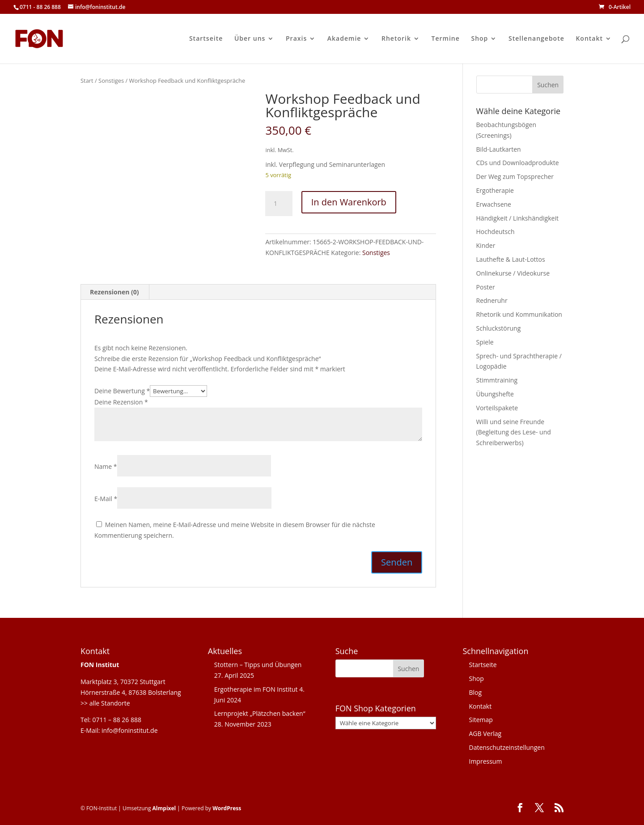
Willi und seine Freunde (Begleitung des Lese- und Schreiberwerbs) (514, 432)
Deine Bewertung (122, 391)
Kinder (486, 245)
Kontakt (589, 39)
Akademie (344, 39)
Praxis (296, 39)
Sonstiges (111, 81)
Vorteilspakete (497, 408)
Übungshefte (495, 394)
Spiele (485, 342)
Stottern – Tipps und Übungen (258, 665)
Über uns (250, 39)
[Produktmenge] (279, 204)
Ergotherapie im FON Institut (256, 689)
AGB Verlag (485, 734)
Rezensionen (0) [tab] (114, 292)
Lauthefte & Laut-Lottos (511, 259)
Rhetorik (396, 39)
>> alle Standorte (105, 703)
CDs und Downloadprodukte (518, 163)
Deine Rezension (121, 402)
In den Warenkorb (349, 202)
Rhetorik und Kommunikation (519, 314)
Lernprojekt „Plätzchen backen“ (260, 713)
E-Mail (106, 499)
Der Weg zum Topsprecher (515, 176)
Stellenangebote (536, 39)
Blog (475, 692)
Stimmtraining (497, 380)
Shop (479, 39)
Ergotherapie (495, 190)
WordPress (227, 808)
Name (106, 466)
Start (87, 81)
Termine (446, 39)
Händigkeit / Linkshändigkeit (517, 218)
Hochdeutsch (496, 232)
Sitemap (481, 720)
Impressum (485, 761)
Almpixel (164, 808)
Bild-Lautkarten (499, 149)
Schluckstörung (499, 328)
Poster (486, 287)
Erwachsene (494, 204)
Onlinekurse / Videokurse (513, 273)
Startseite (206, 39)
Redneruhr (492, 300)
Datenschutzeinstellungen (506, 747)
